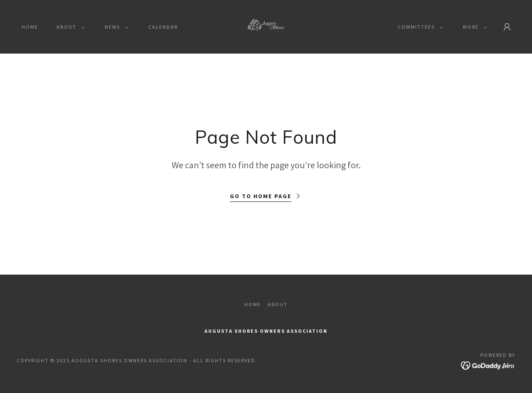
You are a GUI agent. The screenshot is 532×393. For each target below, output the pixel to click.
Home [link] (30, 27)
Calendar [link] (163, 27)
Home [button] (253, 304)
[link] (266, 26)
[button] (69, 27)
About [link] (278, 304)
